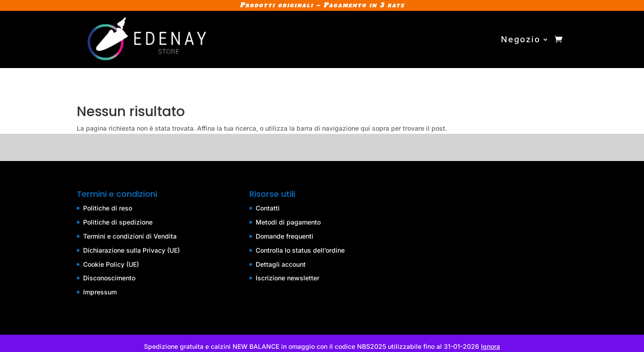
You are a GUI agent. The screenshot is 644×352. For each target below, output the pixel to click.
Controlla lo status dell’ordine (300, 250)
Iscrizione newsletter (287, 278)
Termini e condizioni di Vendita (130, 236)
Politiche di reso (108, 208)
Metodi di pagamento (288, 222)
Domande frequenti (285, 236)
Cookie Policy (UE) (111, 264)
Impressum (100, 292)
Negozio (521, 39)
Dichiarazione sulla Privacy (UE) (131, 250)
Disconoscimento (109, 278)
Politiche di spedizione (118, 222)
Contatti (268, 208)
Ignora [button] (490, 346)
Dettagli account (281, 264)
